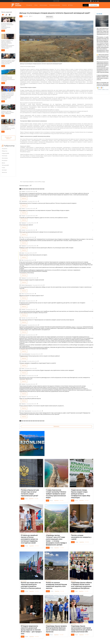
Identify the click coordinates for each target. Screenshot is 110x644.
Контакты (64, 5)
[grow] (6, 15)
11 (43, 189)
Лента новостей (7, 12)
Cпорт (3, 168)
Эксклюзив (5, 158)
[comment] (10, 15)
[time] (3, 15)
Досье (3, 163)
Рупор (70, 5)
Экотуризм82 (5, 165)
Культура (4, 170)
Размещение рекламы (55, 5)
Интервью (5, 160)
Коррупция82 (5, 153)
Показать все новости (8, 138)
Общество (5, 151)
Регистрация (94, 5)
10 (41, 189)
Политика (4, 156)
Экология (4, 172)
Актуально (5, 149)
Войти (86, 5)
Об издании (29, 5)
